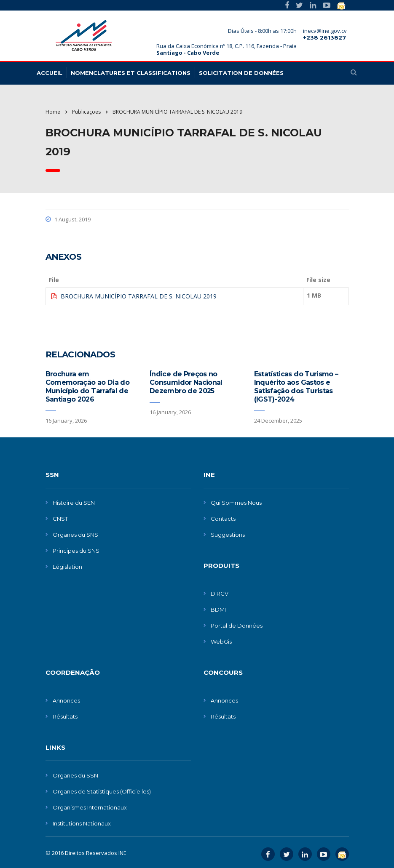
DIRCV (220, 594)
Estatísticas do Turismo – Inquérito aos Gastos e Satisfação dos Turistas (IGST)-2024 (296, 387)
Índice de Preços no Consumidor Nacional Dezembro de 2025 (186, 382)
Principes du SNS (76, 551)
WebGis (221, 642)
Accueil (50, 73)
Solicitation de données (241, 73)
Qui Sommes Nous (236, 503)
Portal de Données (237, 626)
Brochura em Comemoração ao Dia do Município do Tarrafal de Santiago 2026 (88, 387)
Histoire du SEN (74, 503)
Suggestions (228, 535)
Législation (67, 567)
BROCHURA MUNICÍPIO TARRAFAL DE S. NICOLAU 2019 (139, 296)
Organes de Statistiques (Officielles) (102, 791)
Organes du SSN (75, 775)
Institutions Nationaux (82, 823)
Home (53, 112)
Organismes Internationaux (90, 807)
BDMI (218, 610)
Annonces (66, 700)
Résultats (65, 716)
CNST (60, 519)
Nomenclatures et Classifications (131, 73)
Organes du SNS (75, 535)
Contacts (223, 519)
